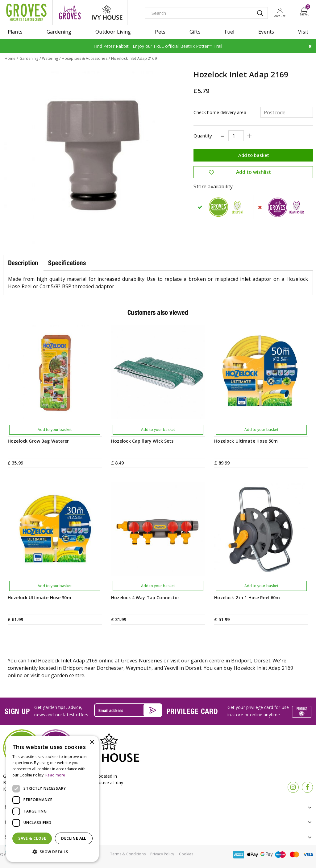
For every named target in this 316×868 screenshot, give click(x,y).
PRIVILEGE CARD (192, 711)
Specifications (67, 263)
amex (239, 855)
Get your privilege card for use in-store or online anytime (258, 711)
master (294, 855)
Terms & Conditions (128, 854)
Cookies (186, 854)
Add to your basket (55, 430)
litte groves (70, 12)
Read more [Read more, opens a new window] (55, 775)
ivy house (107, 12)
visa (308, 855)
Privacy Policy (162, 854)
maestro (281, 855)
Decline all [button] (74, 838)
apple (253, 855)
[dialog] (52, 799)
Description (23, 263)
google (267, 855)
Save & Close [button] (32, 838)
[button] (52, 852)
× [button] (92, 742)
